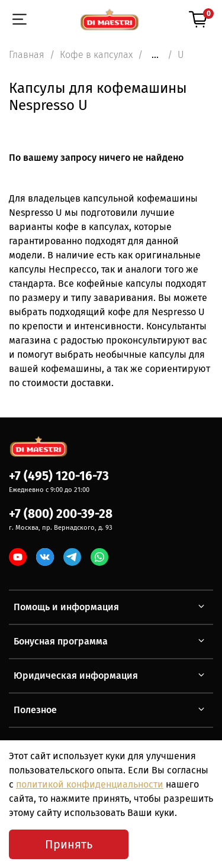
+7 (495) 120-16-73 (59, 476)
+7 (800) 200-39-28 (61, 514)
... (155, 55)
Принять (69, 844)
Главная (27, 55)
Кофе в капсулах (96, 55)
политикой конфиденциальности (90, 784)
